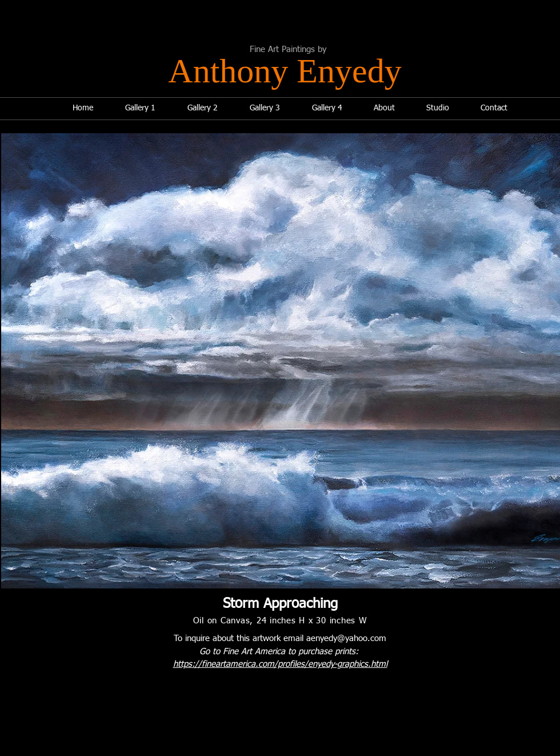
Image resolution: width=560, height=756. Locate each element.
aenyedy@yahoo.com (346, 638)
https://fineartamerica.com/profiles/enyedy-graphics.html (280, 664)
